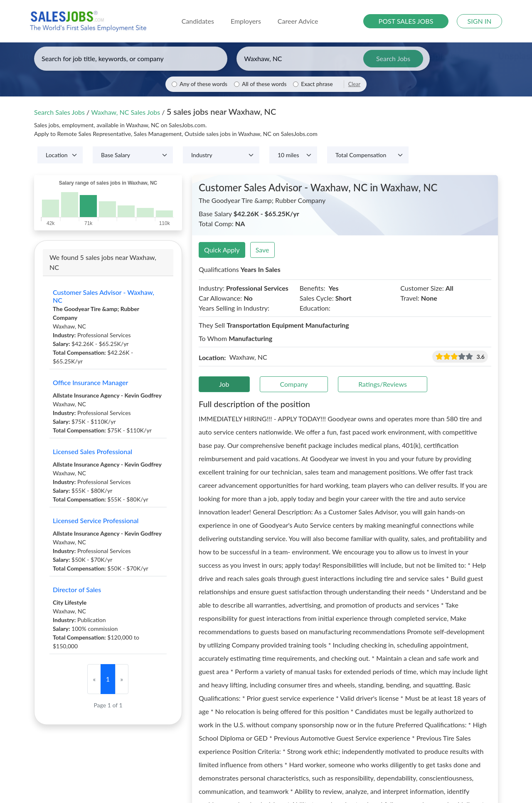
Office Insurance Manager (90, 382)
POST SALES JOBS (406, 21)
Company (294, 384)
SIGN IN (480, 21)
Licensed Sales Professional (92, 451)
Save (262, 250)
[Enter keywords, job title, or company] (131, 59)
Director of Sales (77, 589)
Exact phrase (317, 84)
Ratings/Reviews (383, 384)
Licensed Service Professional (96, 520)
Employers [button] (246, 21)
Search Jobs (393, 58)
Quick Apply (222, 250)
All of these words (264, 84)
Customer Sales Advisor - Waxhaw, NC (103, 296)
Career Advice (298, 21)
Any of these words (203, 84)
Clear (354, 84)
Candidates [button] (198, 21)
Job (224, 384)
